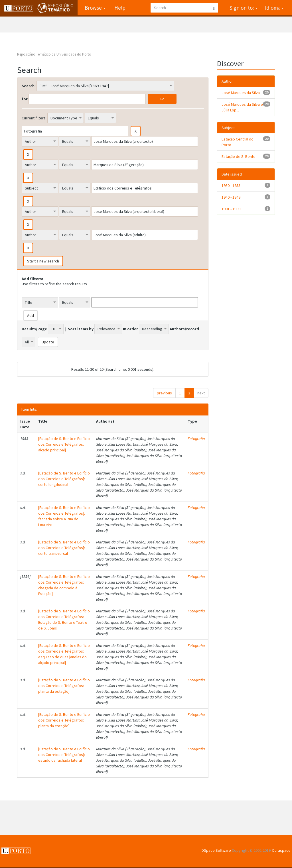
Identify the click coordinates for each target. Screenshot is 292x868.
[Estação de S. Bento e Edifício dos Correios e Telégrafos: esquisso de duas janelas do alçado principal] (64, 654)
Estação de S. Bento (239, 156)
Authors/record (184, 329)
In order (130, 329)
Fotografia (196, 439)
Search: (29, 86)
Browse (95, 8)
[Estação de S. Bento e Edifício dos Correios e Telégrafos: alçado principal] (64, 444)
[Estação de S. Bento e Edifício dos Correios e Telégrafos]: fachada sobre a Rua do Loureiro (64, 516)
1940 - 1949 (231, 197)
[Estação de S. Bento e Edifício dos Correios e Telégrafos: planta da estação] (64, 686)
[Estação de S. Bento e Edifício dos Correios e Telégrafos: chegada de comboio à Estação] (64, 585)
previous (164, 393)
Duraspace (281, 850)
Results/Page (34, 329)
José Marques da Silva (241, 93)
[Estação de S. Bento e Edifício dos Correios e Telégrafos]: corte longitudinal (64, 479)
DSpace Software (216, 850)
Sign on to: (243, 8)
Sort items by (81, 329)
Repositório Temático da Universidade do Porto (54, 54)
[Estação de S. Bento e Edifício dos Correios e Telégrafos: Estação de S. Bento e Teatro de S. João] (64, 620)
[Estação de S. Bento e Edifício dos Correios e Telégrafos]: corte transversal (64, 548)
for (25, 99)
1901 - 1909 (231, 209)
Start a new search (43, 261)
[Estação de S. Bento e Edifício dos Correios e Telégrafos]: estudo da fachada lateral (64, 755)
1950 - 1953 (231, 186)
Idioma (274, 8)
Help (120, 8)
